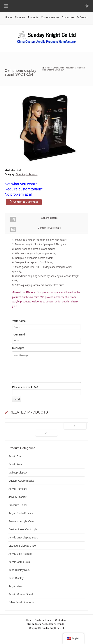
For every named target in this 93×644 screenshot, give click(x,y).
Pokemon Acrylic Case (21, 521)
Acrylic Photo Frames (21, 513)
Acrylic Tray (15, 464)
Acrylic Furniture (18, 489)
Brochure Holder (18, 505)
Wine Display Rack (19, 570)
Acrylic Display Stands (53, 624)
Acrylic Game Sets (19, 562)
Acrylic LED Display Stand (23, 538)
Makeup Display (18, 473)
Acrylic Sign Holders (20, 554)
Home (8, 17)
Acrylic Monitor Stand (21, 594)
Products (33, 17)
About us (20, 17)
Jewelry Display (17, 497)
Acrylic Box (15, 456)
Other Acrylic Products (27, 174)
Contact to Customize (26, 202)
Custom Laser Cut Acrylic (23, 529)
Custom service (50, 17)
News (50, 620)
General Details (34, 219)
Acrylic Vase (15, 586)
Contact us (68, 17)
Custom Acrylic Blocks (21, 481)
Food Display (16, 578)
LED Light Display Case (22, 546)
